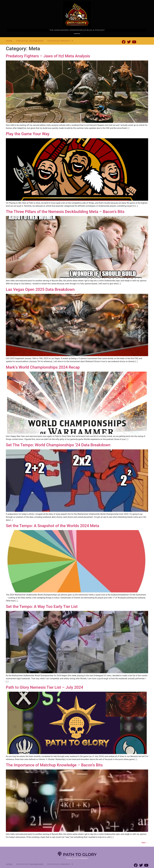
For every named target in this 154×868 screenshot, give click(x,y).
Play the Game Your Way (28, 134)
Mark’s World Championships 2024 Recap (43, 367)
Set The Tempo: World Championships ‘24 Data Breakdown (58, 445)
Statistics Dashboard (30, 41)
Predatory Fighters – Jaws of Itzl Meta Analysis (48, 56)
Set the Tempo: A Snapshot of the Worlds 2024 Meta (52, 526)
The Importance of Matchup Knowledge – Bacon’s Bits (54, 765)
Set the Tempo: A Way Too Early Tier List (42, 607)
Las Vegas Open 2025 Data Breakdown (40, 289)
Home (9, 41)
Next (145, 843)
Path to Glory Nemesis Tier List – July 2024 (44, 687)
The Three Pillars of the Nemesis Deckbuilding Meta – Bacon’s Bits (65, 212)
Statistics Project (60, 41)
